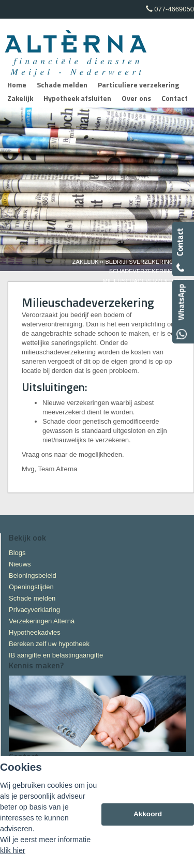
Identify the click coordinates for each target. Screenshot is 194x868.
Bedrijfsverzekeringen (143, 262)
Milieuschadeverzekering (145, 281)
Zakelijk (86, 262)
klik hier (13, 850)
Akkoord (148, 814)
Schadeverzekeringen (145, 271)
